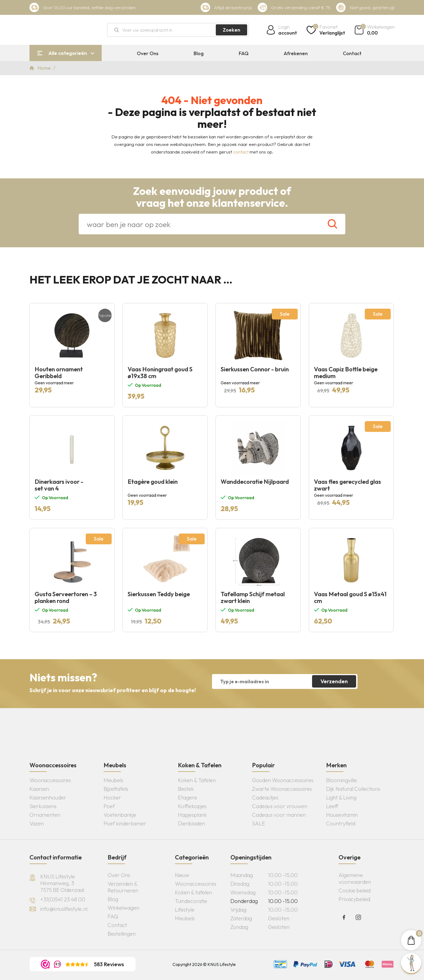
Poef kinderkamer (125, 823)
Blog (199, 54)
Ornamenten (45, 815)
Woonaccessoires (50, 780)
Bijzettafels (116, 789)
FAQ (244, 54)
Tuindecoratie (191, 901)
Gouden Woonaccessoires (283, 780)
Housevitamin (342, 815)
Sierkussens (43, 806)
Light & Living (341, 797)
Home (45, 68)
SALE (259, 823)
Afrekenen (296, 54)
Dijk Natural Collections (353, 789)
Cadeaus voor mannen (279, 815)
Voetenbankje (120, 815)
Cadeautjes (265, 797)
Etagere (188, 797)
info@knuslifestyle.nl (64, 909)
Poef (109, 806)
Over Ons (148, 54)
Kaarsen (39, 789)
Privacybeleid (354, 899)
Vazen (37, 823)
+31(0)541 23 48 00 (63, 899)
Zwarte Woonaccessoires (282, 789)
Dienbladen (191, 823)
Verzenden (334, 681)
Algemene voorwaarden (355, 878)
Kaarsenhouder (48, 797)
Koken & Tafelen (197, 780)
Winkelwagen (123, 908)
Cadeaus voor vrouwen (280, 806)
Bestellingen (122, 934)
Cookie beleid (355, 890)
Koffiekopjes (192, 806)
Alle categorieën (68, 53)
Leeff (332, 806)
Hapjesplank (192, 815)
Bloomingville (342, 780)
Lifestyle (185, 910)
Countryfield (341, 823)
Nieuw (182, 875)
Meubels (113, 780)
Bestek (186, 789)
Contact (352, 54)
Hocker (112, 797)
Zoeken (231, 30)
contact (241, 152)
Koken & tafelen (193, 892)
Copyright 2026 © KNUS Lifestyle (204, 964)
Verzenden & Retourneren (123, 887)
